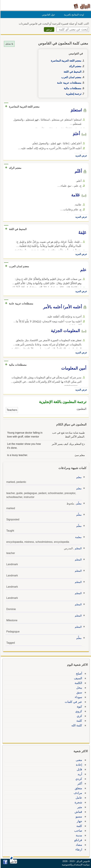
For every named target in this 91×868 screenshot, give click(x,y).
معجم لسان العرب (71, 77)
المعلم (78, 548)
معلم (78, 477)
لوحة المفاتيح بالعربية (73, 15)
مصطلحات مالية (72, 88)
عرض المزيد (81, 156)
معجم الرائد (75, 66)
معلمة (78, 537)
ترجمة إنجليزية (73, 94)
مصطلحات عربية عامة (69, 83)
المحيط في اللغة (72, 72)
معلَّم (78, 638)
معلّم (78, 504)
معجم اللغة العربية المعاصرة (66, 61)
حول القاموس (48, 15)
